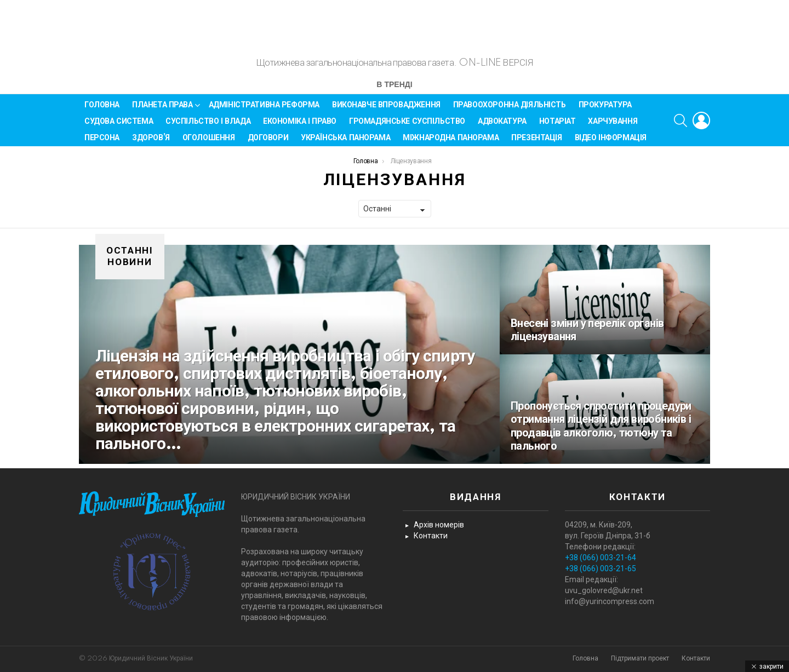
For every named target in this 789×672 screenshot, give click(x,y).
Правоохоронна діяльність (510, 110)
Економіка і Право (300, 126)
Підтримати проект (640, 659)
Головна (102, 110)
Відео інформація (611, 142)
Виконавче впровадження (386, 110)
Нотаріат (558, 126)
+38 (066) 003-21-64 (601, 558)
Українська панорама (345, 142)
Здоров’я (151, 142)
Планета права (162, 111)
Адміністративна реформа (264, 110)
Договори (268, 142)
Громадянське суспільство (407, 126)
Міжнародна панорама (451, 142)
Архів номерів (439, 525)
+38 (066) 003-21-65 (601, 569)
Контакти (431, 536)
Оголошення (209, 142)
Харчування (613, 126)
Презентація (536, 142)
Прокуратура (605, 110)
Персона (102, 142)
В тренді (394, 90)
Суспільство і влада (208, 126)
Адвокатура (502, 126)
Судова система (119, 126)
